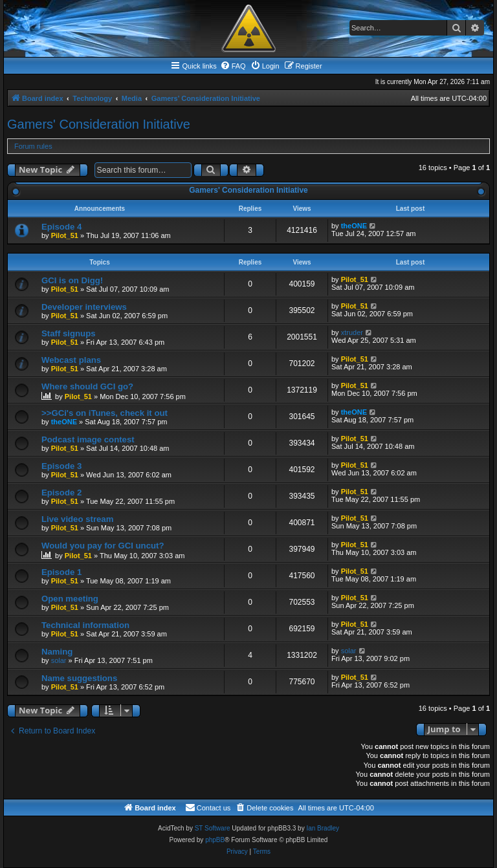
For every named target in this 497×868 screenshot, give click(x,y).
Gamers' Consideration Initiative (99, 124)
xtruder (352, 332)
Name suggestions (79, 678)
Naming (57, 652)
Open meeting (70, 599)
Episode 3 (61, 466)
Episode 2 (61, 493)
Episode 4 (61, 227)
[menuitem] (233, 66)
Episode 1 (61, 572)
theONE (354, 226)
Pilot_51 (65, 235)
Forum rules (33, 146)
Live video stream (77, 519)
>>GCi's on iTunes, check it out (105, 413)
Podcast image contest (88, 439)
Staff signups (69, 333)
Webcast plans (71, 360)
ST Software (213, 828)
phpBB (215, 840)
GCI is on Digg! (72, 280)
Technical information (85, 625)
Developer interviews (84, 307)
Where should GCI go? (87, 386)
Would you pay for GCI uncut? (103, 546)
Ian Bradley (323, 828)
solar (59, 660)
